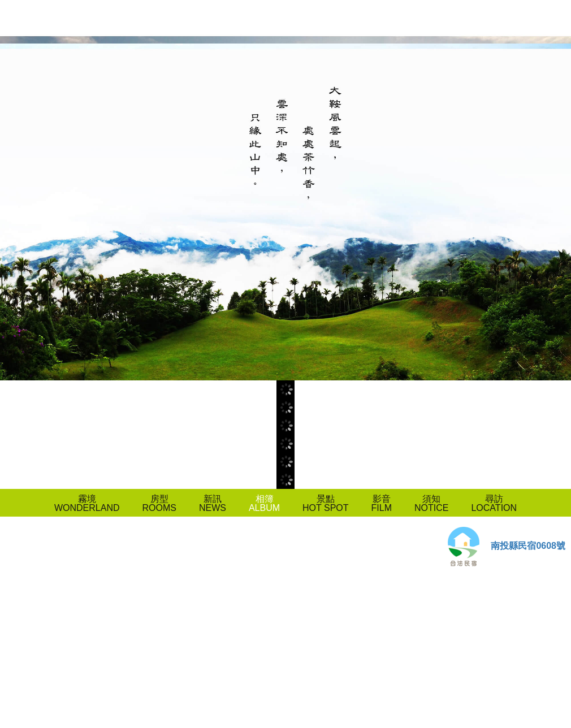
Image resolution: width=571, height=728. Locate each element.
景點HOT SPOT (326, 503)
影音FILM (382, 503)
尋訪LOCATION (494, 503)
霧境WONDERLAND (87, 503)
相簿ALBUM (264, 503)
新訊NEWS (213, 503)
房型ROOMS (159, 503)
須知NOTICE (431, 503)
